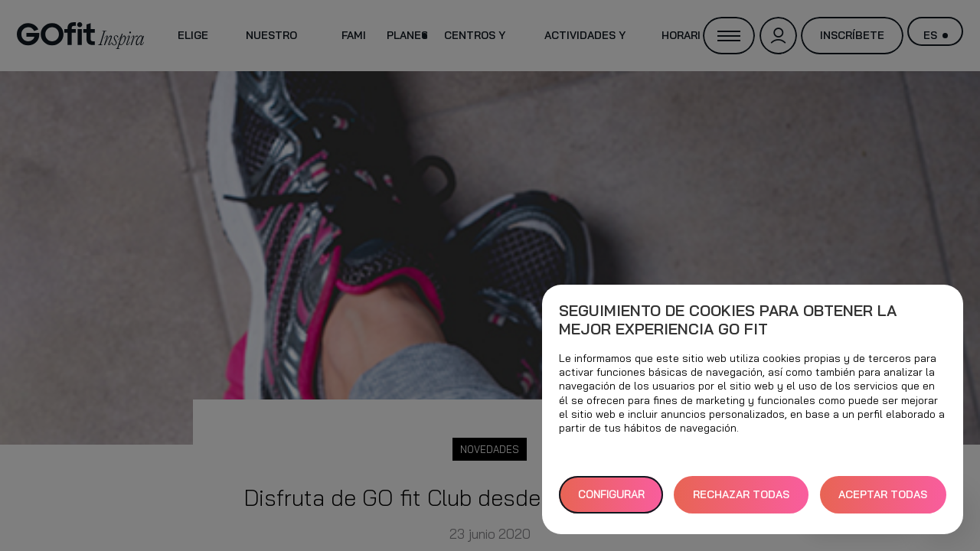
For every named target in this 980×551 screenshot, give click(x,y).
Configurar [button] (611, 494)
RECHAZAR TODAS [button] (741, 494)
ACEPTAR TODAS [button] (883, 494)
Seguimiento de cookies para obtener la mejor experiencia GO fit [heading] (728, 320)
